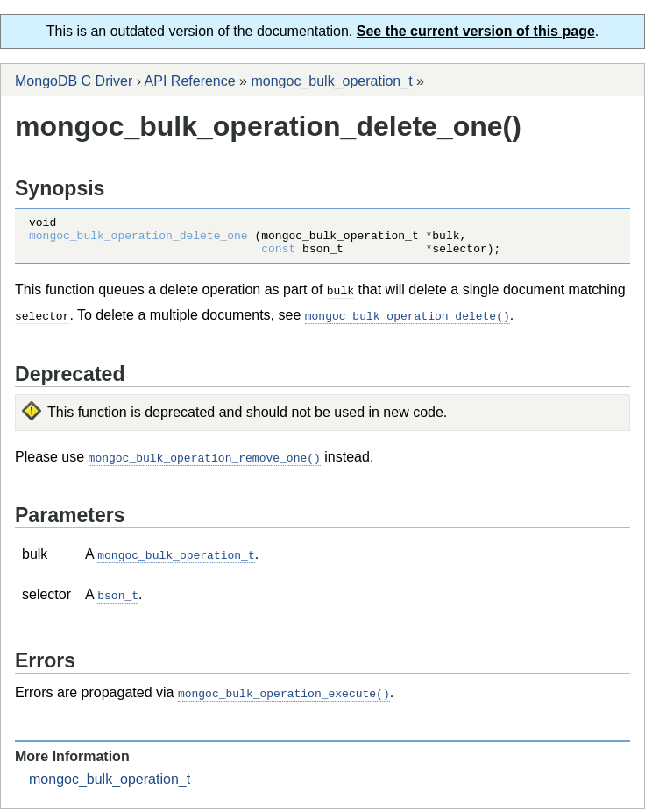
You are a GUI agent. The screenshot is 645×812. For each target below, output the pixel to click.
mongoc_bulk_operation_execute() (284, 696)
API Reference (190, 81)
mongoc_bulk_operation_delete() (408, 322)
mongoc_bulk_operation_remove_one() (205, 463)
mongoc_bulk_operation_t (331, 81)
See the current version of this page (476, 31)
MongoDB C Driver (74, 81)
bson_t (118, 599)
